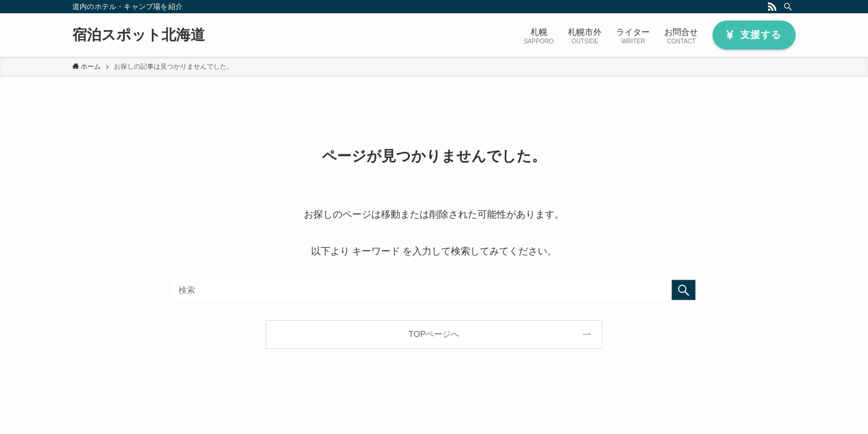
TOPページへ (434, 334)
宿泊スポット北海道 (139, 35)
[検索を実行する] (684, 290)
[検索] (788, 7)
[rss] (772, 7)
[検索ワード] (434, 290)
